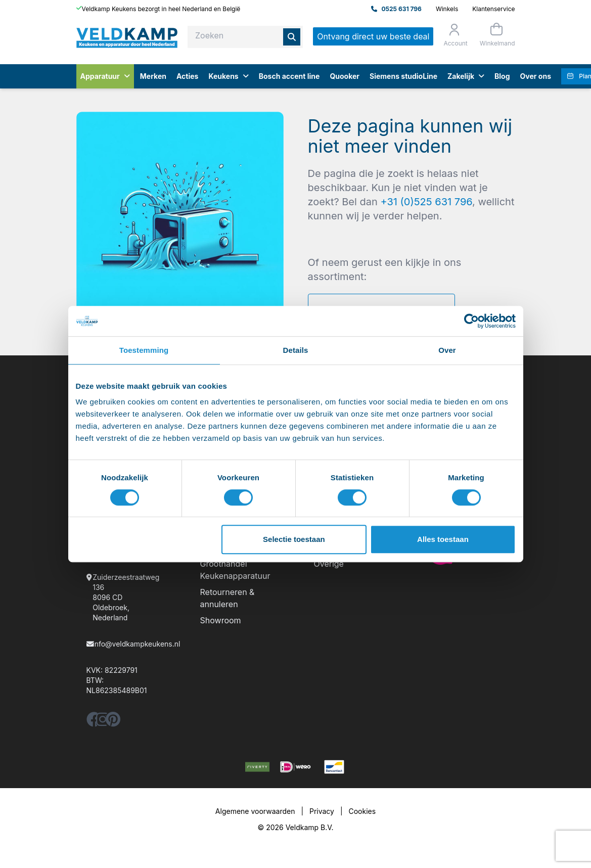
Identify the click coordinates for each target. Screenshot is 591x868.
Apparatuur (105, 76)
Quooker (345, 76)
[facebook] (94, 722)
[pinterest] (113, 722)
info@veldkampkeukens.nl (136, 644)
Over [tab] (447, 350)
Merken (153, 76)
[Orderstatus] (454, 35)
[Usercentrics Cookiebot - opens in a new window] (471, 321)
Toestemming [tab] (144, 350)
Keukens (228, 76)
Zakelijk (466, 76)
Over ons (536, 76)
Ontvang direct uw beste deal (373, 36)
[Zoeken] (292, 37)
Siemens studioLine (403, 76)
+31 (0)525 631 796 (426, 202)
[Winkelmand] (496, 35)
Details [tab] (296, 350)
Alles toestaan (443, 539)
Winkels (447, 9)
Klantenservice (493, 9)
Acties (187, 76)
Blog (502, 76)
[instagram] (103, 722)
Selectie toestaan (294, 539)
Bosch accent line (289, 76)
